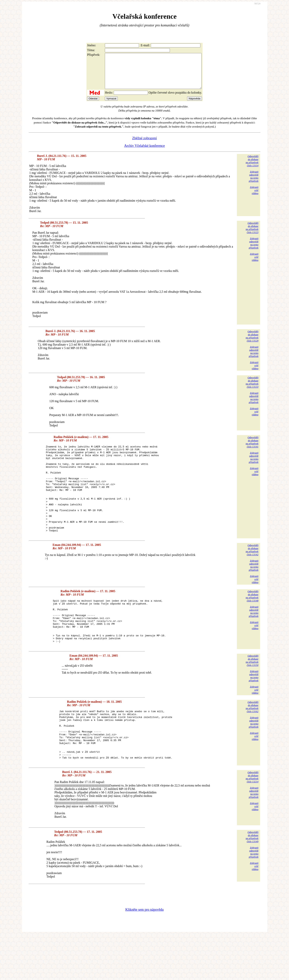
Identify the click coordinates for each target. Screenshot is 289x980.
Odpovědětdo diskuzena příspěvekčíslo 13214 (252, 821)
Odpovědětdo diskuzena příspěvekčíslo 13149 (252, 881)
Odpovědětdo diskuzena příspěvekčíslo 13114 (252, 168)
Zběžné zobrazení (144, 145)
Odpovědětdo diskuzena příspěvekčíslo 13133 (252, 389)
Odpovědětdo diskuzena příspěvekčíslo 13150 (252, 695)
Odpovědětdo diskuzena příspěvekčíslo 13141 (252, 449)
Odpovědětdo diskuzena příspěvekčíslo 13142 (252, 575)
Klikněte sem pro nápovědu (144, 954)
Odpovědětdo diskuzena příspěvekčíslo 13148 (252, 621)
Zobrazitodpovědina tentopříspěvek (254, 183)
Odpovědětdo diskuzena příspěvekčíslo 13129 (252, 343)
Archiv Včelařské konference (144, 153)
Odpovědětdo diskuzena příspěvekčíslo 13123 (252, 235)
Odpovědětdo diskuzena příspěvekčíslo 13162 (252, 741)
